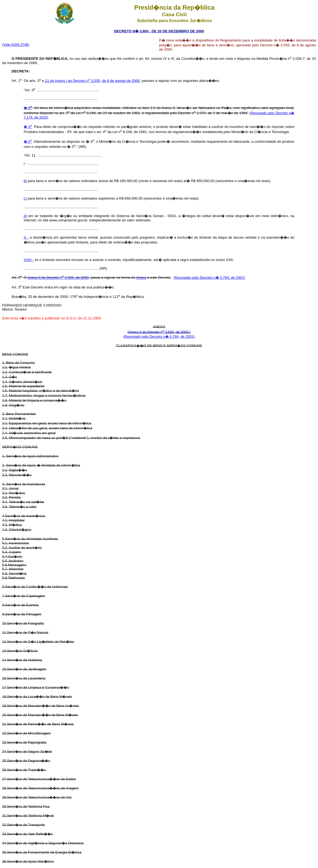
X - (26, 237)
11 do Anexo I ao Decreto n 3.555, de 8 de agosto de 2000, (93, 81)
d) (25, 216)
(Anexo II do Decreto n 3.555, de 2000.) (159, 332)
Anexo (141, 278)
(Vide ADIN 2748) (16, 45)
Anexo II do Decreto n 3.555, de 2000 (58, 278)
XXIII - (29, 260)
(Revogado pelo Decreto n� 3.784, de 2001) (209, 278)
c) (25, 198)
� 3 (28, 108)
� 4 (28, 127)
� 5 (28, 142)
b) (25, 181)
